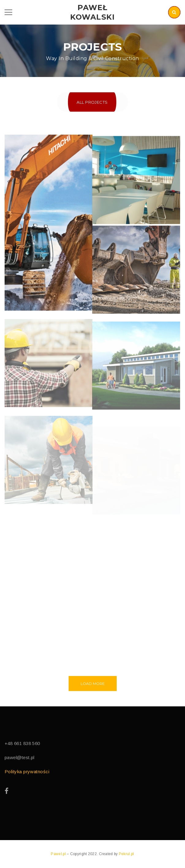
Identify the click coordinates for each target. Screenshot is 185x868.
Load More (93, 684)
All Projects (92, 102)
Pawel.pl (59, 854)
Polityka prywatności (27, 772)
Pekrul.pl (126, 854)
